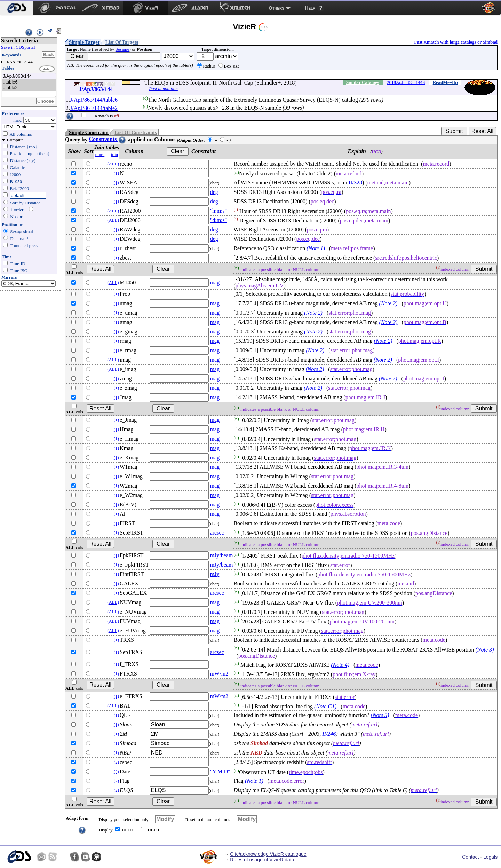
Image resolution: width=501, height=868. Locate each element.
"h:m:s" (219, 211)
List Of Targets (122, 42)
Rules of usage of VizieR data (262, 860)
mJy (215, 574)
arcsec (217, 533)
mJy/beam (222, 555)
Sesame (122, 49)
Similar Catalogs (363, 82)
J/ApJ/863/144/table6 (94, 100)
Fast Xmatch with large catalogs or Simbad (456, 42)
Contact (470, 857)
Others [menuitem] (276, 8)
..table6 (29, 82)
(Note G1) (325, 706)
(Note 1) (316, 248)
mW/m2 (219, 674)
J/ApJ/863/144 (29, 76)
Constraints (108, 139)
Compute (15, 140)
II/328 (355, 183)
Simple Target (84, 42)
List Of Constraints (136, 132)
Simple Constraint (89, 132)
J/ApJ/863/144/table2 (94, 108)
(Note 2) (388, 303)
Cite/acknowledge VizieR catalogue (268, 854)
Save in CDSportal (18, 47)
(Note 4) (340, 665)
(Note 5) (380, 715)
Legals (490, 857)
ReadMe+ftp (445, 82)
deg (214, 192)
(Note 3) (485, 650)
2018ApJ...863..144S (406, 82)
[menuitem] (17, 8)
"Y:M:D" (220, 771)
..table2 (29, 88)
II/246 (329, 734)
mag (215, 282)
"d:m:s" (219, 220)
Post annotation (163, 89)
